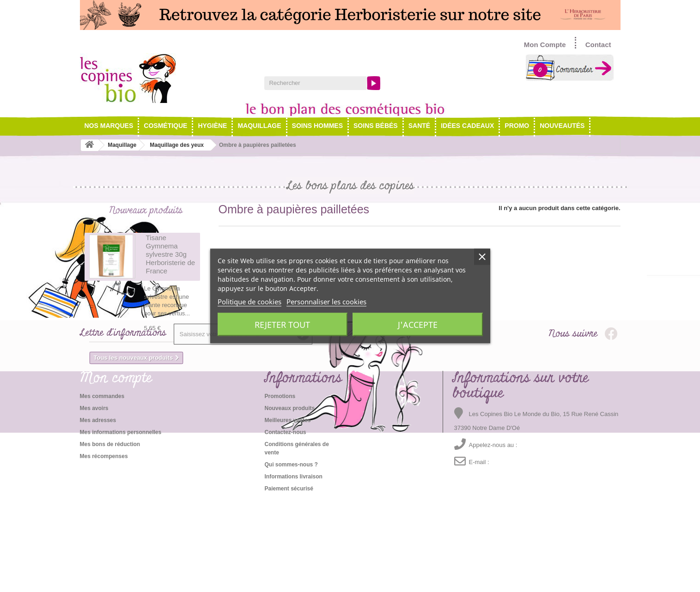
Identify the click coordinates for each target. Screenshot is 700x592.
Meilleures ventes (287, 512)
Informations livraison (293, 568)
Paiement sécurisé (289, 580)
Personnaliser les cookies (326, 302)
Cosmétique (165, 126)
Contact (598, 45)
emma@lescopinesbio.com (524, 554)
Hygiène (212, 126)
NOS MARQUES (109, 126)
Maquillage (259, 126)
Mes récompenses (104, 548)
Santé (419, 126)
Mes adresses (98, 512)
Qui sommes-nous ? (291, 556)
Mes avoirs (94, 500)
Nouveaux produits (146, 210)
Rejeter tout (282, 325)
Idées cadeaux (467, 126)
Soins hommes (317, 126)
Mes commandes (102, 488)
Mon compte (116, 470)
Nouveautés (562, 126)
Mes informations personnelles (121, 524)
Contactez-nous (285, 524)
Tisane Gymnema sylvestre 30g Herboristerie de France (171, 257)
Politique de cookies (250, 302)
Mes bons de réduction (110, 536)
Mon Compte (545, 45)
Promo (517, 126)
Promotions (280, 488)
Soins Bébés (376, 126)
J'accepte (418, 325)
